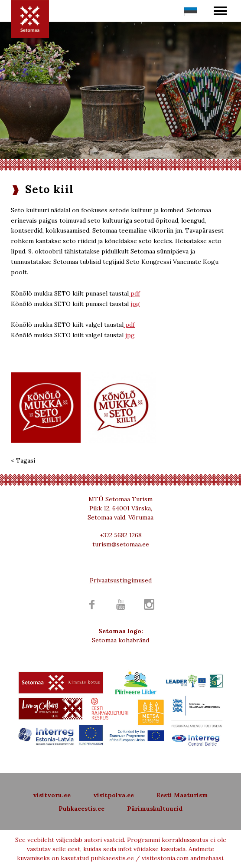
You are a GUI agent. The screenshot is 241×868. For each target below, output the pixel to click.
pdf (134, 293)
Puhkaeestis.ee (81, 809)
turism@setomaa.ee (121, 544)
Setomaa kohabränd (120, 640)
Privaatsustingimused (121, 580)
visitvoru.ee (52, 795)
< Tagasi (23, 460)
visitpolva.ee (114, 795)
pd (128, 325)
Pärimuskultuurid (155, 809)
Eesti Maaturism (182, 795)
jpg (135, 304)
